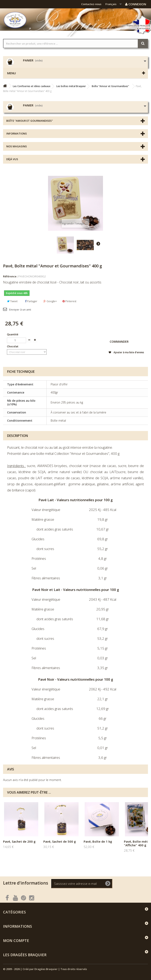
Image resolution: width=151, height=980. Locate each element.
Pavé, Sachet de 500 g (60, 841)
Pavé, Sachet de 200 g (19, 841)
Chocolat (13, 346)
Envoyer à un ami (20, 310)
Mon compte (16, 941)
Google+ (50, 301)
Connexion (136, 4)
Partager (31, 301)
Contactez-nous (91, 4)
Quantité (13, 334)
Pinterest (69, 301)
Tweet (12, 301)
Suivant (98, 244)
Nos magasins (17, 146)
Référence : (10, 276)
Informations (17, 133)
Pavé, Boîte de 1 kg (98, 841)
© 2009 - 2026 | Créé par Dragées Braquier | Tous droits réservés (45, 969)
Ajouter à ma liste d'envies (129, 352)
